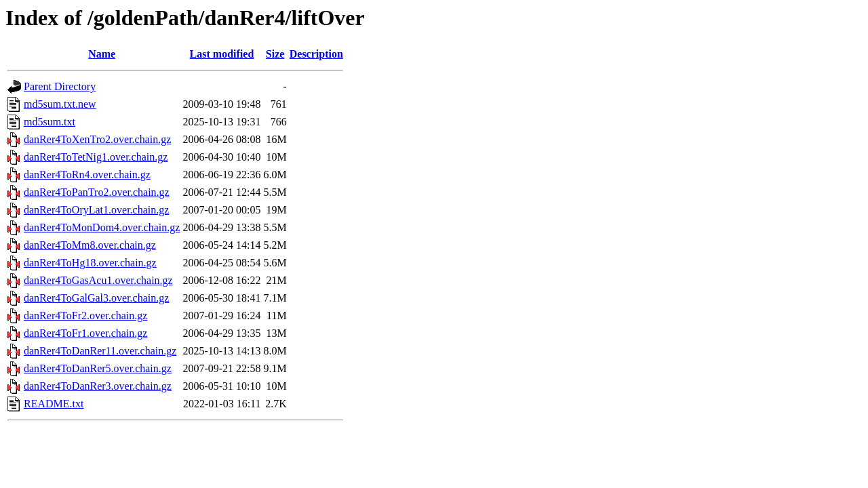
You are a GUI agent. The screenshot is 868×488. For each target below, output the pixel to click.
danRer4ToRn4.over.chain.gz (87, 175)
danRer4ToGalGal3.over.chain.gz (96, 298)
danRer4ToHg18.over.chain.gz (90, 263)
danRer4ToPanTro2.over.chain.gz (97, 192)
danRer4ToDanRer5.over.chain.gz (98, 368)
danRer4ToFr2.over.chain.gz (85, 316)
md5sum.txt (50, 122)
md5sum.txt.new (60, 104)
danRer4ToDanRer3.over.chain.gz (98, 386)
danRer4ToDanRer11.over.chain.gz (100, 351)
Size (275, 54)
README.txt (54, 404)
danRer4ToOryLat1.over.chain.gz (96, 210)
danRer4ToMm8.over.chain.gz (90, 245)
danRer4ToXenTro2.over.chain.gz (97, 139)
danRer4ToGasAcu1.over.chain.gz (98, 280)
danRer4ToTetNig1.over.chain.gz (96, 157)
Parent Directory (60, 86)
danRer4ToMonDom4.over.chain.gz (102, 227)
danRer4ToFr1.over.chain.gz (85, 333)
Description (316, 54)
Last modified (222, 54)
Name (102, 54)
